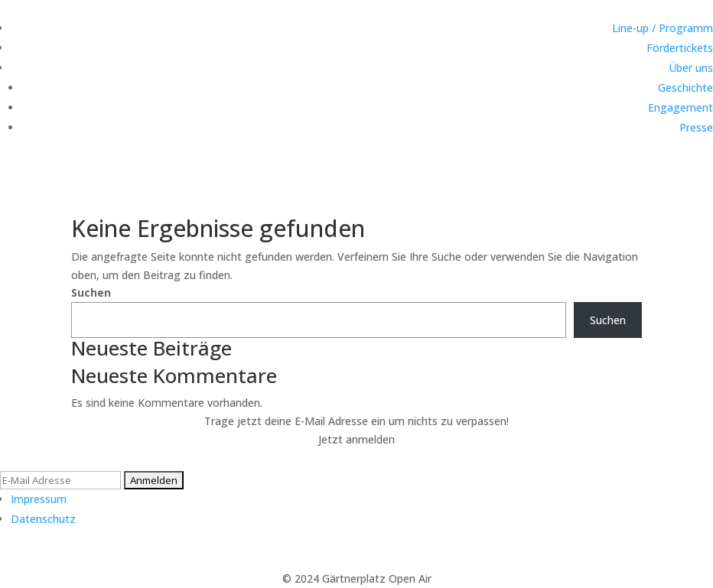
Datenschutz (43, 519)
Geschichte (685, 88)
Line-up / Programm (663, 28)
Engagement (680, 107)
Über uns (691, 68)
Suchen (91, 292)
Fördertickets (680, 48)
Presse (696, 127)
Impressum (39, 499)
